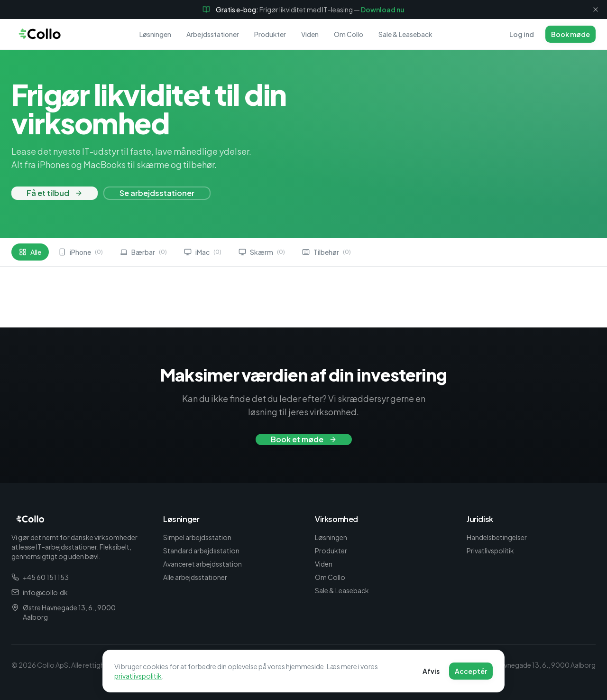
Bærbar (143, 252)
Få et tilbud (55, 193)
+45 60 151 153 (40, 577)
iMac (203, 252)
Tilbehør (326, 252)
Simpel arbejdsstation (197, 537)
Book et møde (304, 439)
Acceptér (471, 672)
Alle (30, 252)
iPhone (81, 252)
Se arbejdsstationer (157, 193)
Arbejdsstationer (213, 34)
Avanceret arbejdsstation (202, 564)
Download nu (383, 9)
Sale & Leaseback (405, 34)
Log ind (522, 34)
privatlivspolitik (138, 677)
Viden (310, 34)
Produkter (270, 34)
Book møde (570, 34)
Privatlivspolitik (490, 551)
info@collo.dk (40, 592)
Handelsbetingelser (497, 537)
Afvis (431, 672)
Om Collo (349, 34)
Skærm (262, 252)
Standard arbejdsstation (201, 551)
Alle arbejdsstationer (195, 577)
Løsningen (155, 34)
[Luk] (596, 9)
